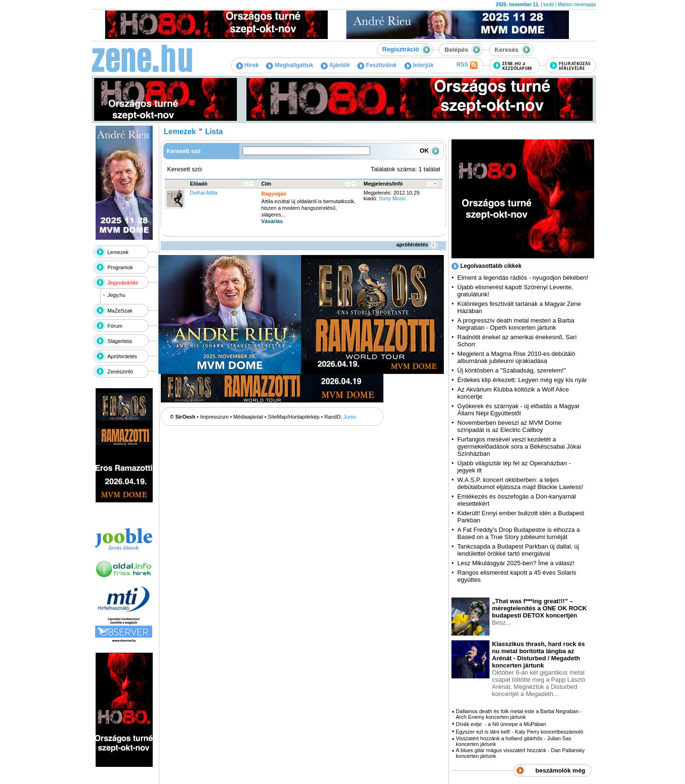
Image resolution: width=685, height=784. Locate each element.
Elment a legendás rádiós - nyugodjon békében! (523, 278)
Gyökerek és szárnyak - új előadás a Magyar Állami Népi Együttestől (518, 410)
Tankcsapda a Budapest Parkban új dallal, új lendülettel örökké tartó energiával (518, 550)
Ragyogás (274, 194)
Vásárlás (272, 221)
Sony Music (393, 198)
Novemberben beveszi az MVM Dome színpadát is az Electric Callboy (509, 426)
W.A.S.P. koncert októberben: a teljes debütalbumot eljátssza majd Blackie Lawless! (520, 483)
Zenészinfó (120, 372)
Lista (214, 132)
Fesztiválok (377, 65)
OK (430, 151)
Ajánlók (335, 65)
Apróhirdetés (122, 356)
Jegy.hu (117, 295)
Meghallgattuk (289, 65)
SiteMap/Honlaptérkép (294, 417)
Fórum (115, 326)
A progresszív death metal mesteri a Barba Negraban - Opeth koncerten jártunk (516, 324)
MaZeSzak (120, 311)
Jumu (350, 417)
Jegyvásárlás (123, 283)
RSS (467, 65)
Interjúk (419, 65)
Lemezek (118, 252)
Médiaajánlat (248, 417)
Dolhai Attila (204, 193)
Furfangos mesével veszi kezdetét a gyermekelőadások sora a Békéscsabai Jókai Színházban (519, 446)
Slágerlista (120, 341)
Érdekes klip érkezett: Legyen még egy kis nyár (522, 380)
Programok (120, 267)
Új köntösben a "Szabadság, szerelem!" (511, 370)
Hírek (247, 65)
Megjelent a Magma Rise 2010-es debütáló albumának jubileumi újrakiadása (516, 357)
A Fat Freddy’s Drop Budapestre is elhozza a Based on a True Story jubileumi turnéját (519, 533)
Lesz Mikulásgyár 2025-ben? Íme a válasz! (516, 563)
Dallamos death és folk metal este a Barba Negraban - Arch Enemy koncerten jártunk (519, 714)
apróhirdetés (417, 245)
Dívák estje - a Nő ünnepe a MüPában (501, 724)
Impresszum (215, 417)
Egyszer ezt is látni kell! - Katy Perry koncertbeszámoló (519, 732)
